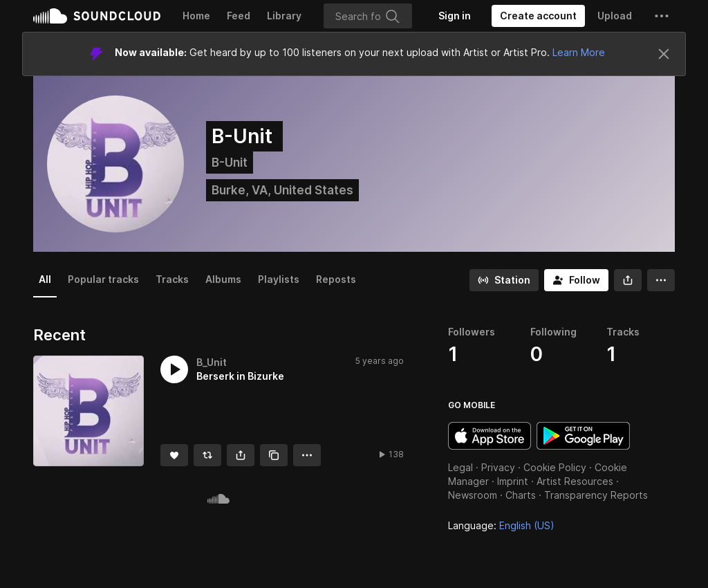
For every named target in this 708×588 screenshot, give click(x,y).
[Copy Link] (274, 455)
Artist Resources (575, 481)
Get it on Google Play (583, 436)
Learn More (579, 52)
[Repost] (207, 455)
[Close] (664, 54)
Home (196, 16)
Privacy (498, 467)
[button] (662, 16)
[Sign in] (455, 16)
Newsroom (473, 495)
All (45, 279)
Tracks (172, 279)
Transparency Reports (596, 495)
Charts (521, 495)
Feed (239, 16)
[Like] (174, 455)
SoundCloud (97, 16)
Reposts (336, 279)
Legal (460, 467)
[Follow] (576, 280)
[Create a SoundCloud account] (538, 16)
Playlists (279, 279)
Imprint (513, 481)
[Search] (368, 16)
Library (284, 16)
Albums (223, 279)
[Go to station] (504, 280)
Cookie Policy (555, 467)
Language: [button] (501, 525)
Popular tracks (103, 279)
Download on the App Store (490, 436)
